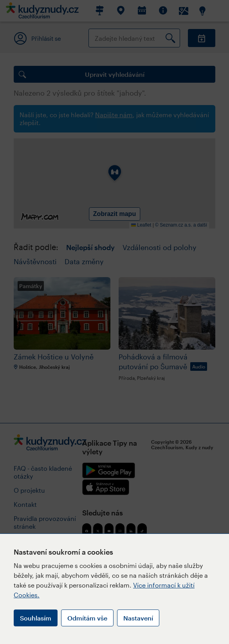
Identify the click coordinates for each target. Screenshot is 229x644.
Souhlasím (36, 618)
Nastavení (138, 618)
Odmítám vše (87, 618)
